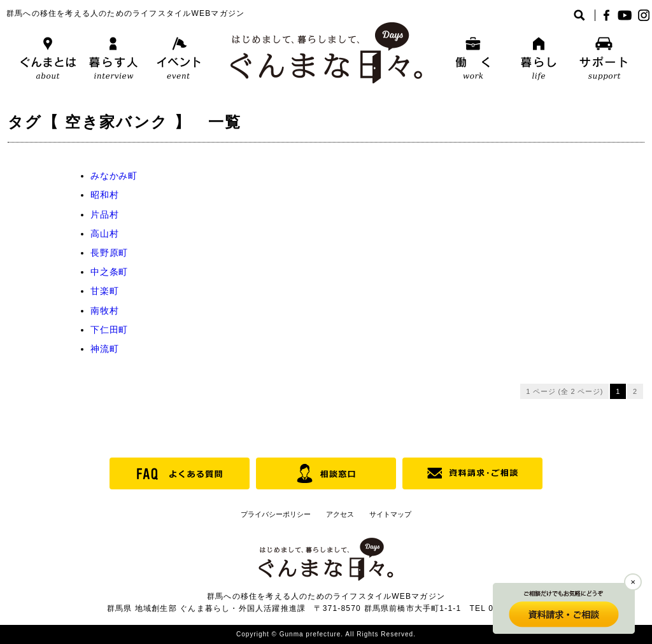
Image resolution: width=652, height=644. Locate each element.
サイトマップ (390, 514)
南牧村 (104, 311)
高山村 (104, 234)
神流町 (104, 349)
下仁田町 (109, 330)
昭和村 (104, 195)
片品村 (104, 214)
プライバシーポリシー (276, 514)
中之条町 (109, 272)
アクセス (340, 514)
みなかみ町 (114, 176)
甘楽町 (104, 291)
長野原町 (109, 253)
